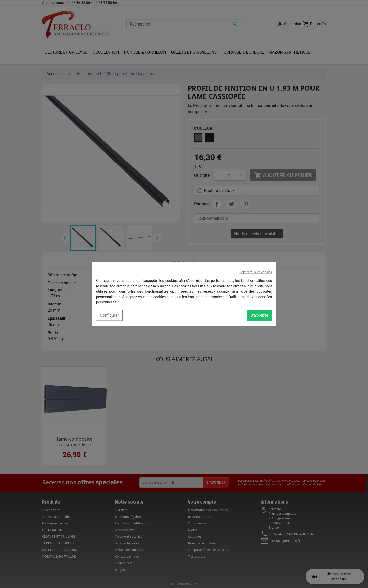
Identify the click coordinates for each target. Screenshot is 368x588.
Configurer (109, 315)
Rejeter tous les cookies (256, 272)
